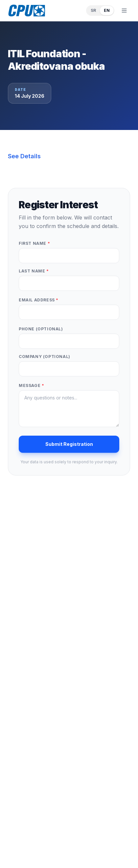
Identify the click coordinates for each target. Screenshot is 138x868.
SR (93, 10)
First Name (34, 243)
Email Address (39, 300)
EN (107, 10)
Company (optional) (45, 357)
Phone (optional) (41, 329)
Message (31, 385)
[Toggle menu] (124, 11)
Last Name (34, 271)
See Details (24, 156)
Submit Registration (69, 444)
